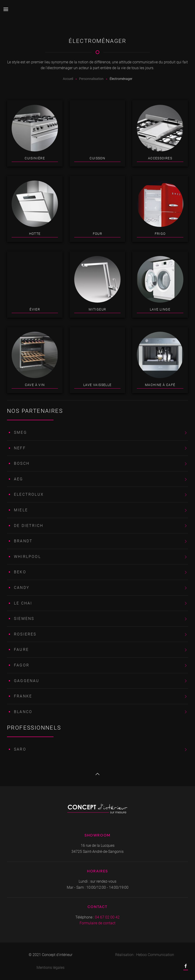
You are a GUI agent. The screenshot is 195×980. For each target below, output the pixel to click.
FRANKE (23, 696)
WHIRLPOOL (27, 557)
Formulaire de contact (97, 923)
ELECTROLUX (29, 494)
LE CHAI (23, 603)
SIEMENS (24, 619)
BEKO (20, 572)
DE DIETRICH (29, 526)
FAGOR (22, 665)
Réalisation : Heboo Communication (145, 955)
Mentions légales (50, 968)
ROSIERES (25, 634)
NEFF (20, 448)
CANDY (22, 588)
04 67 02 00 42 (107, 917)
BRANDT (23, 541)
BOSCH (22, 463)
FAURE (21, 650)
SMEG (20, 432)
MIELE (21, 510)
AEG (19, 479)
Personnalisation (91, 79)
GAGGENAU (27, 681)
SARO (20, 749)
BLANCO (23, 712)
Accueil (68, 79)
